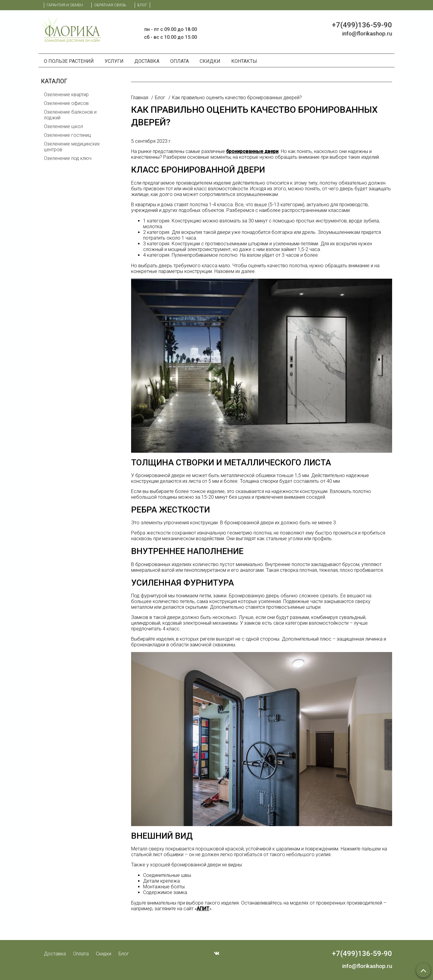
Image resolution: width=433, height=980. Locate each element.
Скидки (210, 61)
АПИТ (203, 909)
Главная (140, 98)
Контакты (244, 61)
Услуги (114, 61)
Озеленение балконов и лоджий (70, 115)
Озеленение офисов (66, 103)
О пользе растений (69, 61)
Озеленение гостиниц (68, 135)
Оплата (180, 61)
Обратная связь (110, 5)
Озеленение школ (63, 126)
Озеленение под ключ (68, 158)
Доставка (147, 61)
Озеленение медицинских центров (72, 147)
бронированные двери (252, 151)
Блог (142, 5)
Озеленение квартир (66, 95)
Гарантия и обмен (65, 5)
